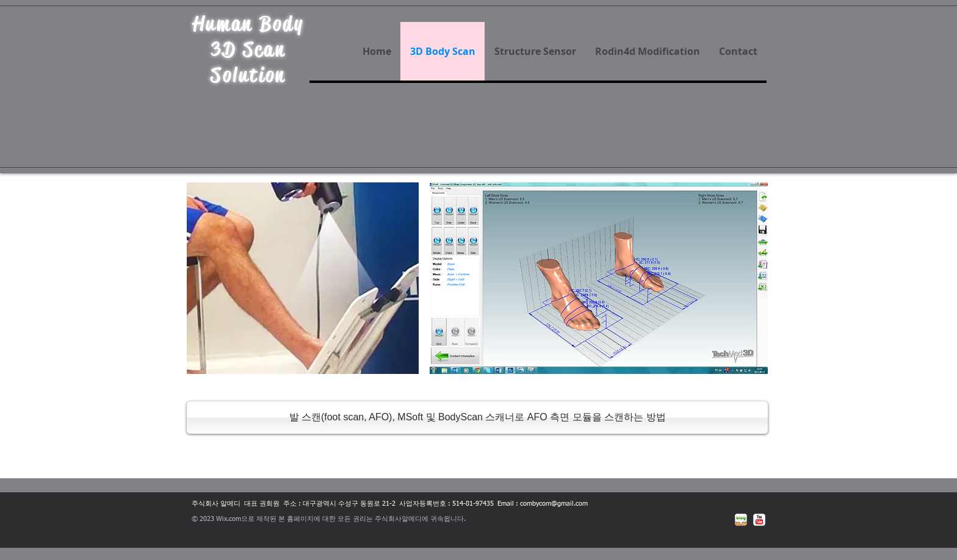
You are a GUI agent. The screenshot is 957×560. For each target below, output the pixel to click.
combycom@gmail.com (554, 504)
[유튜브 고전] (759, 520)
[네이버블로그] (741, 520)
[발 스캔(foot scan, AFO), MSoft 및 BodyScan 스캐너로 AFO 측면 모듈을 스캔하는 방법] (477, 418)
